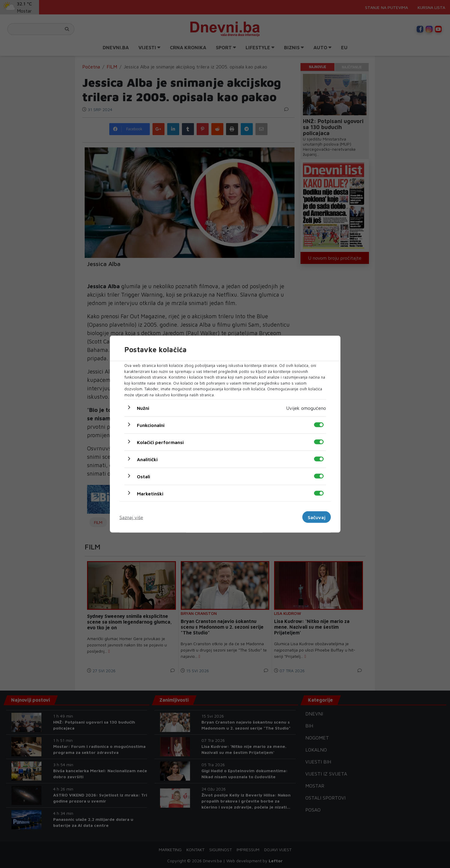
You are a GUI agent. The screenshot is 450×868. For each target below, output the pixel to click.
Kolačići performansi (160, 442)
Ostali (143, 476)
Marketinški (150, 494)
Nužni (143, 408)
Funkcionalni (151, 425)
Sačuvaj (317, 517)
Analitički (147, 459)
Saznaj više (131, 517)
